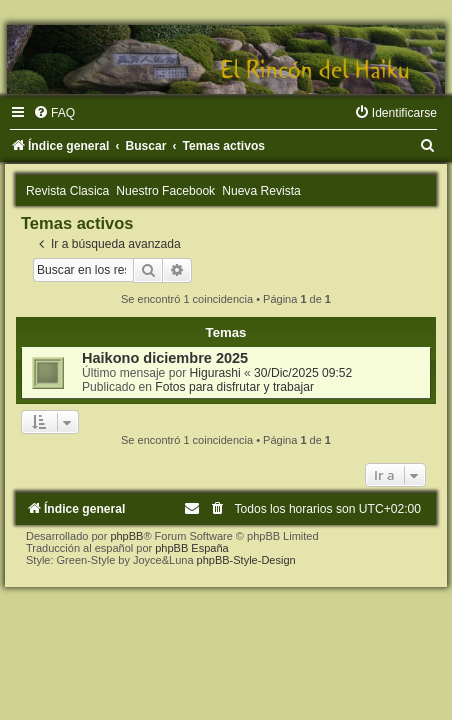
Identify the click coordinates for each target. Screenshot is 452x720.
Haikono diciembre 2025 (165, 358)
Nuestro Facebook (165, 191)
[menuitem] (54, 113)
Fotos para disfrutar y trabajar (234, 387)
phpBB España (191, 548)
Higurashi (215, 373)
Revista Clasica (67, 191)
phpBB (126, 536)
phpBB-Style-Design (246, 560)
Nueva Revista (261, 191)
